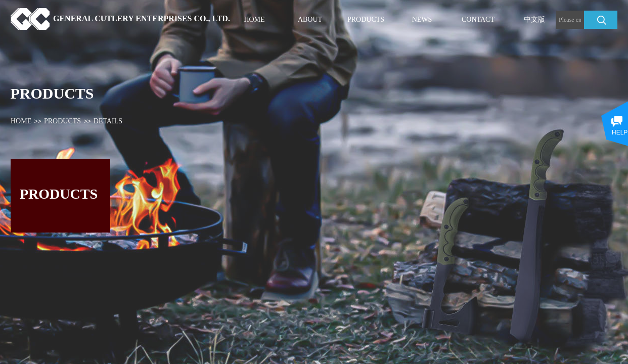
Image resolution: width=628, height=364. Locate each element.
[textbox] (570, 20)
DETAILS (108, 121)
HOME (21, 121)
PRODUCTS (62, 121)
